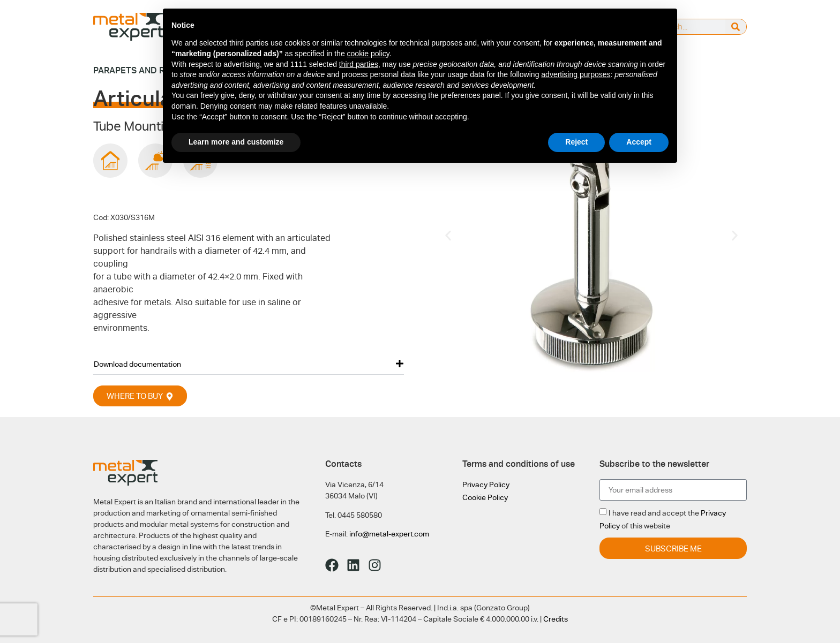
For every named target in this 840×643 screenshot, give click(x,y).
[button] (249, 364)
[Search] (736, 27)
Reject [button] (576, 142)
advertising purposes (576, 74)
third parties (359, 64)
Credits (556, 619)
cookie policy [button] (368, 54)
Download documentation (137, 364)
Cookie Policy (485, 497)
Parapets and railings (145, 70)
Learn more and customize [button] (236, 142)
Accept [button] (639, 142)
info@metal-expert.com (389, 534)
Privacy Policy (486, 485)
